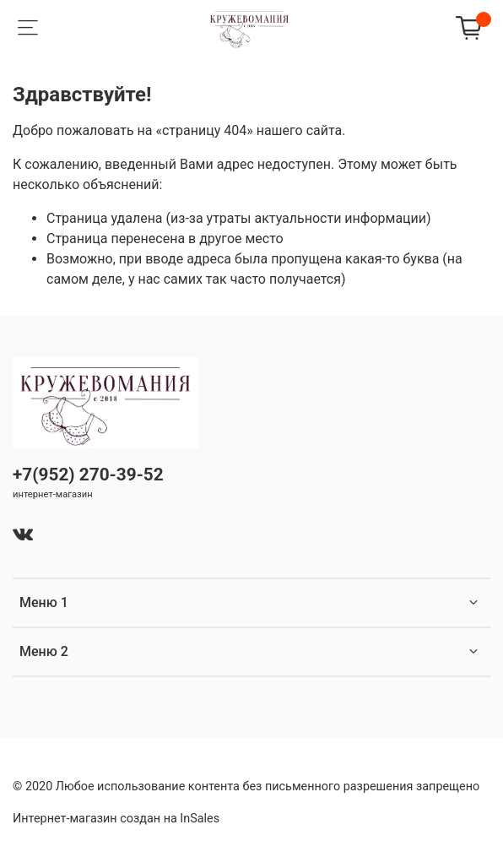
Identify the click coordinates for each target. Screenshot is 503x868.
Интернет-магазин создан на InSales (116, 819)
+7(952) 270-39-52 (88, 475)
